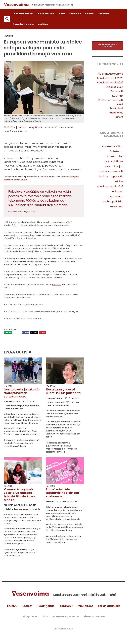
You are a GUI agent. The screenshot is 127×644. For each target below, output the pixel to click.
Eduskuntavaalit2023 (110, 79)
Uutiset (22, 129)
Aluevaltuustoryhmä (110, 75)
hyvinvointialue (114, 163)
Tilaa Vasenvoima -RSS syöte (108, 47)
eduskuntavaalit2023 (110, 188)
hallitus (104, 178)
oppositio (117, 178)
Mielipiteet (117, 110)
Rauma (111, 158)
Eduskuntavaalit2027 (110, 84)
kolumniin (57, 286)
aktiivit (119, 183)
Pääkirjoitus (116, 114)
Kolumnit (118, 97)
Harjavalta (117, 198)
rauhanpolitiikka (113, 203)
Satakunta (117, 153)
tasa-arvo (117, 208)
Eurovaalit (117, 93)
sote (40, 129)
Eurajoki (33, 129)
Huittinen (118, 193)
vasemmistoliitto (113, 148)
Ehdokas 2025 (114, 88)
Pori (121, 158)
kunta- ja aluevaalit (111, 173)
